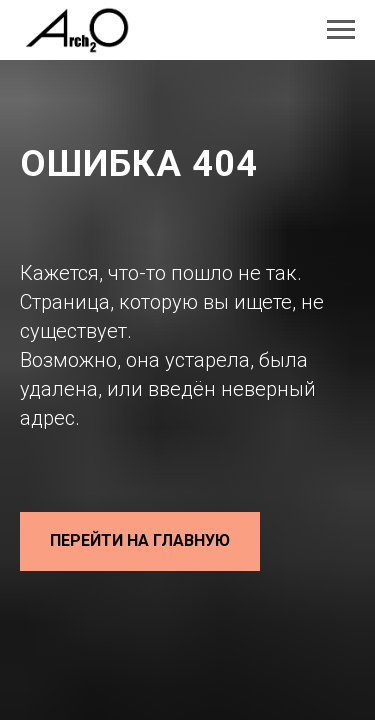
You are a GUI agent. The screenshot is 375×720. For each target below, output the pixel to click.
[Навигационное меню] (341, 30)
